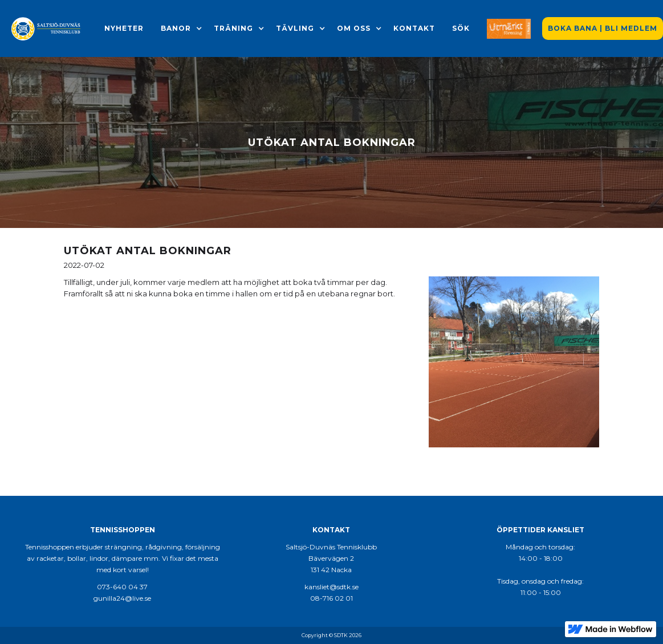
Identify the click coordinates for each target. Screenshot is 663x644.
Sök (461, 28)
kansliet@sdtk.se (331, 587)
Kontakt (414, 28)
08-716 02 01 (331, 598)
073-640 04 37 (122, 587)
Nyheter (124, 28)
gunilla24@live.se (122, 598)
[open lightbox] (514, 362)
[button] (176, 28)
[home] (46, 28)
